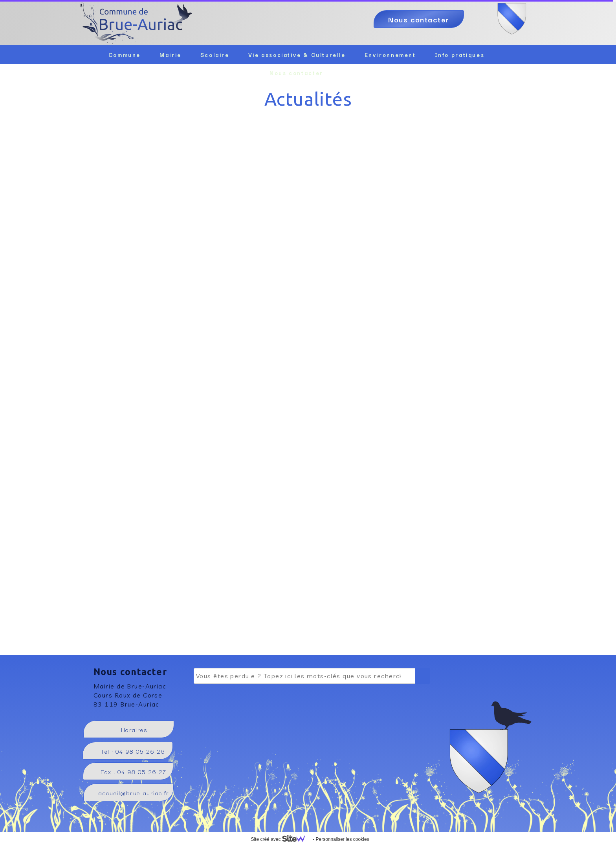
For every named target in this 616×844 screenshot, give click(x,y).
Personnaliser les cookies (342, 839)
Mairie (170, 55)
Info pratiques (460, 55)
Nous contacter (296, 73)
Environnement (390, 55)
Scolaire (215, 55)
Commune (125, 55)
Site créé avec (281, 839)
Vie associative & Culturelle (297, 55)
